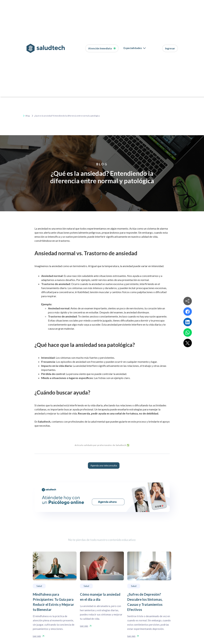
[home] (46, 48)
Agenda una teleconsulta (104, 465)
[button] (135, 48)
